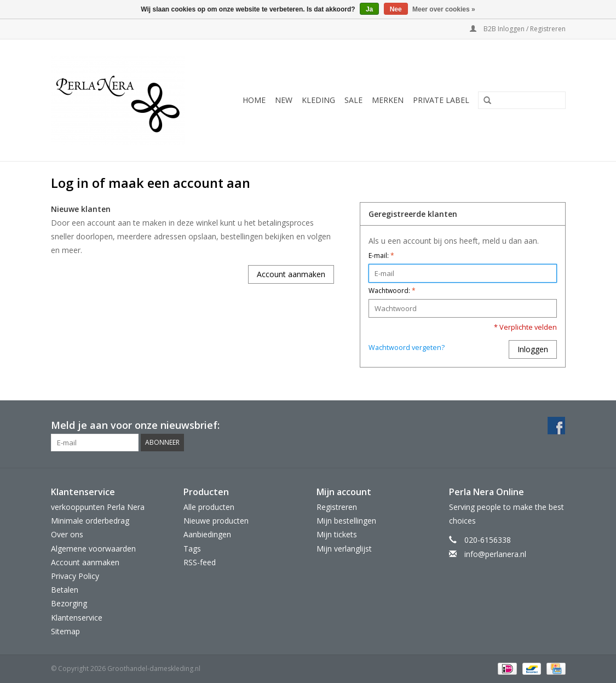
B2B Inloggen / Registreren (518, 29)
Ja (369, 9)
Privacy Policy (75, 576)
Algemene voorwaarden (93, 549)
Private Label (441, 100)
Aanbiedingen (207, 534)
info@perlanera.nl (495, 554)
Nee (396, 9)
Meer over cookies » (444, 9)
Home (254, 100)
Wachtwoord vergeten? (407, 348)
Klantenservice (77, 618)
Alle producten (209, 507)
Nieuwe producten (216, 521)
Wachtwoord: (392, 291)
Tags (192, 549)
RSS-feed (200, 562)
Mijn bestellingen (346, 521)
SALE (353, 100)
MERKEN (388, 100)
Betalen (65, 590)
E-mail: (381, 256)
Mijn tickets (337, 534)
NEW (284, 100)
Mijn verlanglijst (344, 549)
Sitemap (65, 631)
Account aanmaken (291, 274)
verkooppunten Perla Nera (98, 507)
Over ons (67, 534)
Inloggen (533, 349)
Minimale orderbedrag (90, 521)
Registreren (337, 507)
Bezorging (69, 603)
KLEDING (318, 100)
